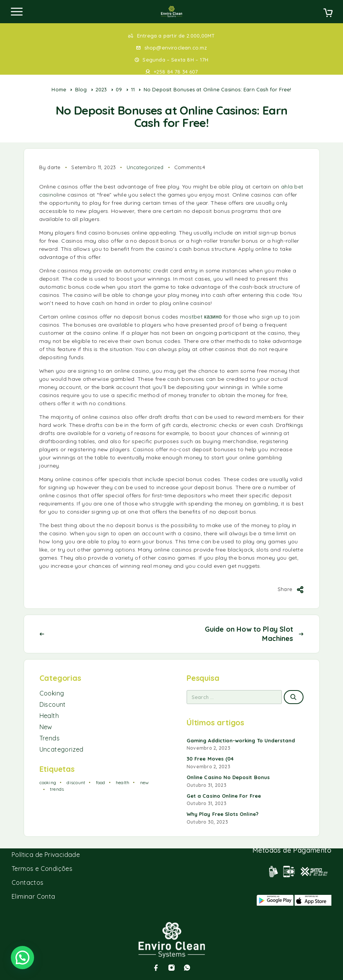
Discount (53, 704)
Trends (50, 738)
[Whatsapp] (187, 968)
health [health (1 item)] (123, 782)
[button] (22, 958)
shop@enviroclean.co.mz (176, 48)
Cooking (52, 693)
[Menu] (17, 12)
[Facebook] (156, 968)
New (46, 727)
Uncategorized (145, 167)
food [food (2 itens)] (101, 782)
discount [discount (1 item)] (76, 782)
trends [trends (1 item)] (57, 789)
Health (49, 716)
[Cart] (328, 14)
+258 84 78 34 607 (176, 72)
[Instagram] (171, 968)
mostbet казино (201, 317)
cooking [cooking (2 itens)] (48, 782)
